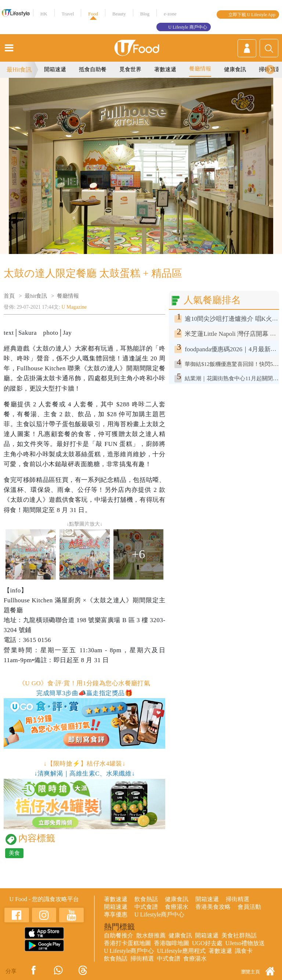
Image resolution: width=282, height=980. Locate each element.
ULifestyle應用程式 (181, 951)
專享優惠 (116, 914)
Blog (145, 14)
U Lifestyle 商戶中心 (187, 27)
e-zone (170, 14)
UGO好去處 (207, 943)
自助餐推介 (119, 935)
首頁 (9, 296)
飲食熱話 (146, 899)
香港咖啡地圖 (171, 943)
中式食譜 (146, 907)
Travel (68, 14)
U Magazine (74, 307)
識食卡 (244, 951)
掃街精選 (238, 899)
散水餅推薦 (151, 935)
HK (44, 14)
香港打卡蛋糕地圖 (127, 943)
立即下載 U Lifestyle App (252, 15)
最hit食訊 (36, 296)
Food (93, 14)
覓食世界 (130, 69)
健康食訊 (235, 69)
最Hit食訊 (19, 70)
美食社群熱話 (239, 935)
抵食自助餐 (93, 69)
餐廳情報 (200, 69)
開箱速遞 (55, 69)
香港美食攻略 (213, 907)
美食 (14, 853)
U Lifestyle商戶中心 (159, 914)
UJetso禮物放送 (245, 943)
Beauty (119, 14)
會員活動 (249, 907)
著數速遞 (165, 69)
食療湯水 (177, 907)
